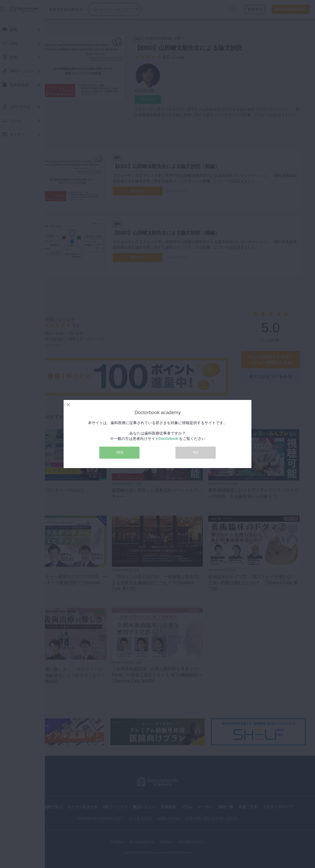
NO (196, 452)
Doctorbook (169, 439)
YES (119, 452)
